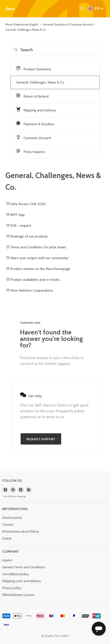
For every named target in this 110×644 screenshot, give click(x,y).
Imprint (7, 560)
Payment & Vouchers (35, 124)
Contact (8, 525)
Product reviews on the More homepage (38, 269)
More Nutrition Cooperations (30, 290)
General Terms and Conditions (24, 567)
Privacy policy (12, 588)
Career (7, 538)
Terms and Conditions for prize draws (36, 247)
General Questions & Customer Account (68, 24)
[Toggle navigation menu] (83, 9)
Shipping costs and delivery (22, 581)
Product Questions (34, 69)
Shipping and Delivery (36, 110)
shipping (21, 496)
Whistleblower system (18, 595)
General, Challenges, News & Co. (26, 30)
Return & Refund (32, 96)
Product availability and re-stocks (33, 280)
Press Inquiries (30, 151)
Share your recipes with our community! (37, 258)
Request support (41, 439)
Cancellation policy (16, 574)
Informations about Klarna (21, 532)
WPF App (16, 215)
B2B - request (19, 226)
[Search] (55, 50)
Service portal (12, 518)
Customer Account (34, 137)
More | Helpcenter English (22, 24)
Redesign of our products (27, 236)
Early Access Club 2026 (26, 204)
